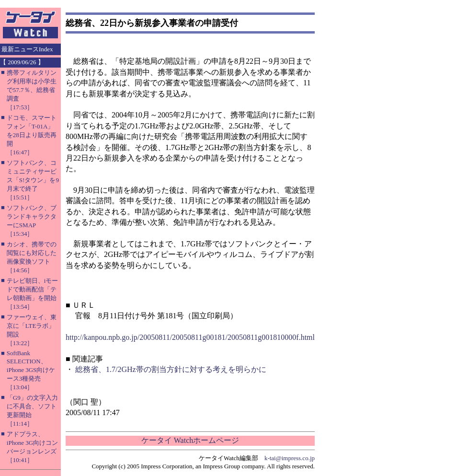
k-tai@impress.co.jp (290, 458)
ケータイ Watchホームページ (190, 440)
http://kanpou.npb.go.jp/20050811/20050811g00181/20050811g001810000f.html (190, 337)
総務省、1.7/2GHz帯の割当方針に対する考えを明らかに (171, 369)
